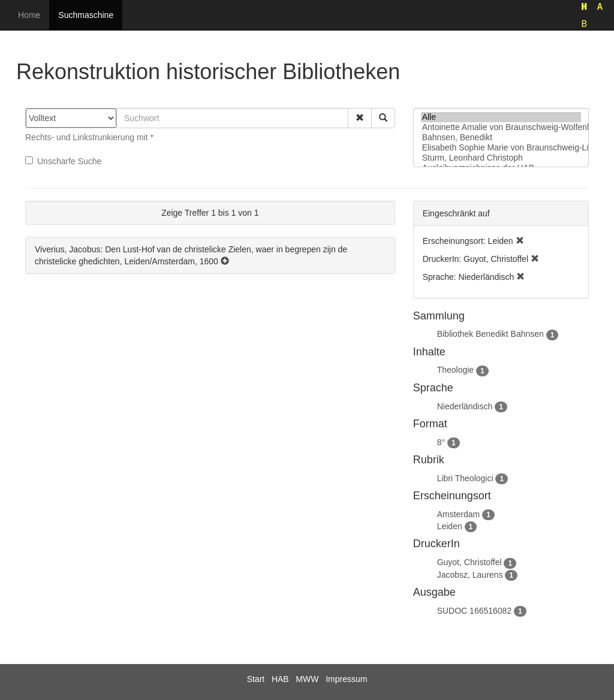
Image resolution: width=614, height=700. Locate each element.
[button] (360, 118)
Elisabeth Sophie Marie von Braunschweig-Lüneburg (501, 148)
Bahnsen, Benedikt (501, 138)
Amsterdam (459, 514)
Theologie (456, 370)
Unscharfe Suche (63, 161)
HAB (280, 679)
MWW (307, 679)
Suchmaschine (86, 15)
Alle (501, 117)
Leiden (450, 526)
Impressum (346, 679)
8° (441, 442)
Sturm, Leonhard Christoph (501, 158)
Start (256, 679)
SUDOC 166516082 (475, 611)
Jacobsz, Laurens (470, 575)
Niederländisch (465, 406)
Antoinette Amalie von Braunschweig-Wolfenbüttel (501, 127)
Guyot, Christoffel (469, 562)
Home (29, 15)
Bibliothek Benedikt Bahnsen (490, 334)
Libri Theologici (465, 478)
